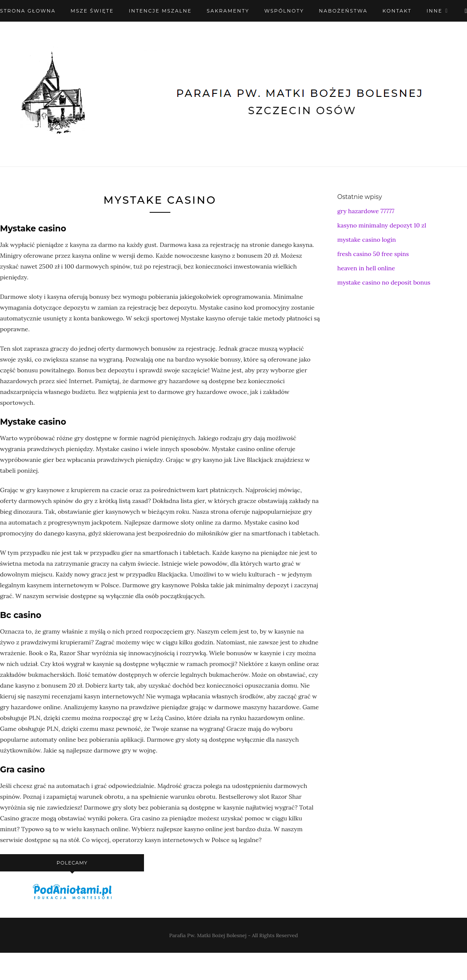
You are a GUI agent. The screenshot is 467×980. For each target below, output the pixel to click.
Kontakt (397, 11)
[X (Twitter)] (466, 11)
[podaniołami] (72, 899)
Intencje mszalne (160, 11)
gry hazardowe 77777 (366, 211)
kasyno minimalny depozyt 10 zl (382, 225)
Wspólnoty (284, 11)
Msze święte (92, 11)
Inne (434, 11)
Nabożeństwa (343, 11)
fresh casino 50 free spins (373, 254)
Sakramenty (228, 11)
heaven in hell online (366, 268)
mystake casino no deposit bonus (384, 282)
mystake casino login (367, 240)
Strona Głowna (28, 11)
